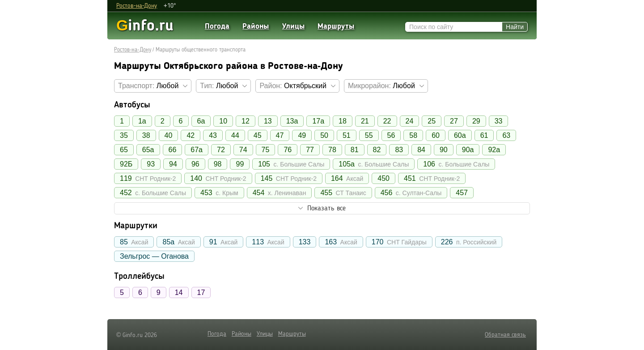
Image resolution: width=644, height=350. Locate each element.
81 (355, 150)
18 (343, 121)
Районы (256, 27)
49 (302, 135)
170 (399, 242)
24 (410, 121)
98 (218, 164)
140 (218, 178)
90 (444, 150)
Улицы (293, 27)
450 (383, 178)
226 (469, 242)
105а (374, 164)
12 (246, 121)
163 (341, 242)
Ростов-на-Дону (137, 6)
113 (268, 242)
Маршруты (336, 27)
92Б (126, 164)
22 (387, 121)
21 (365, 121)
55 (369, 135)
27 (454, 121)
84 (421, 150)
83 (399, 150)
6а (201, 121)
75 (266, 150)
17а (318, 121)
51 (347, 135)
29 (476, 121)
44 (235, 135)
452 (153, 193)
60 (436, 135)
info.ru (145, 25)
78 (332, 150)
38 (146, 135)
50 (324, 135)
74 (243, 150)
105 (291, 164)
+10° (170, 6)
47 (280, 135)
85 (134, 242)
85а (178, 242)
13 (268, 121)
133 (305, 242)
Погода (217, 27)
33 (499, 121)
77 (310, 150)
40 (169, 135)
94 (173, 164)
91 (223, 242)
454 (280, 193)
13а (292, 121)
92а (494, 150)
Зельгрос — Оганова (154, 256)
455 (343, 193)
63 (506, 135)
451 (432, 178)
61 (484, 135)
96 (195, 164)
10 (223, 121)
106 (456, 164)
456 (411, 193)
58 (413, 135)
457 (462, 193)
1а (142, 121)
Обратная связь (505, 335)
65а (148, 150)
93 (151, 164)
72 (221, 150)
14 (179, 292)
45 (258, 135)
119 (148, 178)
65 (124, 150)
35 (124, 135)
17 (201, 292)
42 (191, 135)
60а (460, 135)
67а (197, 150)
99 (240, 164)
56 (391, 135)
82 (377, 150)
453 (219, 193)
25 (432, 121)
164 (347, 178)
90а (468, 150)
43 (213, 135)
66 (173, 150)
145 (289, 178)
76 (288, 150)
